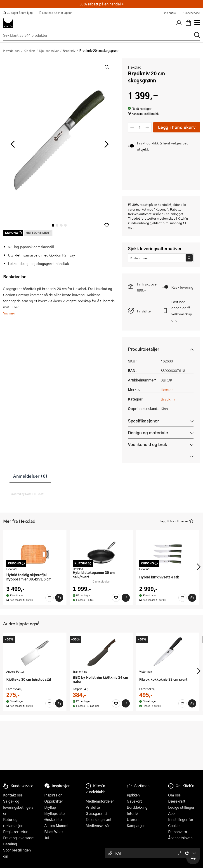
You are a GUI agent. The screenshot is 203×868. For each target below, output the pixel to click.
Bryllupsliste (54, 813)
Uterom (133, 819)
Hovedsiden (11, 50)
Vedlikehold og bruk (148, 444)
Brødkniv (69, 50)
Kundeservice (191, 13)
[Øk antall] (147, 127)
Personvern (178, 832)
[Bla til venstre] (13, 144)
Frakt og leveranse (18, 838)
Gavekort (134, 801)
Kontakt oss (13, 795)
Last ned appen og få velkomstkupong (182, 311)
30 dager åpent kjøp (18, 13)
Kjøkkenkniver (49, 50)
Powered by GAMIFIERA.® (27, 494)
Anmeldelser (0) (30, 476)
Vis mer (9, 313)
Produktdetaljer (144, 349)
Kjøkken (29, 50)
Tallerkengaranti (99, 819)
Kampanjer (136, 826)
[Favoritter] (50, 598)
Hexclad (135, 67)
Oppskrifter (54, 801)
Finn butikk (169, 13)
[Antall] (140, 127)
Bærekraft (177, 801)
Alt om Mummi (56, 826)
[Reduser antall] (132, 127)
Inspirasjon (53, 795)
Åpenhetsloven (180, 838)
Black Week (54, 832)
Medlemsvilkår (98, 826)
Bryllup (50, 807)
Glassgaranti (96, 813)
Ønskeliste (53, 819)
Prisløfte (144, 311)
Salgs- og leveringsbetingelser (18, 807)
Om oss (174, 795)
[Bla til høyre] (106, 144)
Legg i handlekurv (177, 127)
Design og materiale (148, 433)
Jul (47, 838)
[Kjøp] (59, 598)
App (171, 813)
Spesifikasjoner (143, 421)
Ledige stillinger (181, 807)
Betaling (10, 844)
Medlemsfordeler (100, 801)
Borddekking (137, 807)
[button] (107, 225)
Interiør (133, 813)
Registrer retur (15, 832)
